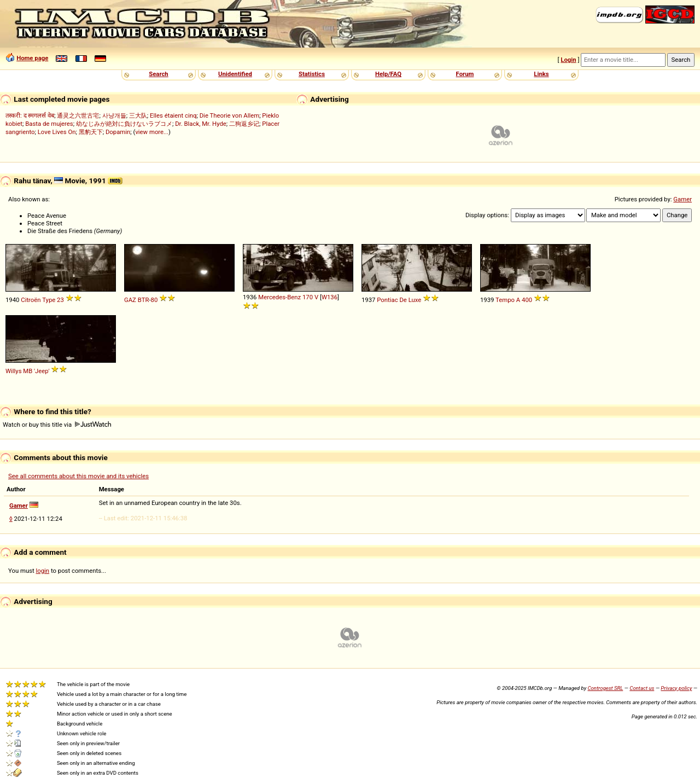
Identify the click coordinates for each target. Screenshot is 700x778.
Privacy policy (676, 688)
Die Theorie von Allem (229, 115)
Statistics (312, 74)
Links (541, 74)
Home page (32, 58)
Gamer (682, 199)
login (43, 571)
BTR (144, 300)
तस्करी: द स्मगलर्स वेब (30, 115)
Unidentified (235, 74)
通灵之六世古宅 (78, 115)
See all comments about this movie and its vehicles (78, 476)
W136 (329, 297)
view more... (152, 132)
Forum (465, 74)
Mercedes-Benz (279, 297)
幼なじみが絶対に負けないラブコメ (124, 124)
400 (527, 300)
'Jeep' (42, 371)
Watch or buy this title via (57, 425)
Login (568, 60)
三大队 (138, 115)
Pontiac (387, 300)
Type (49, 300)
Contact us (642, 688)
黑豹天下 (91, 132)
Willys (14, 371)
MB (28, 371)
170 (308, 297)
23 (60, 300)
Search (158, 74)
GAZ (130, 300)
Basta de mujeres (49, 124)
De (403, 300)
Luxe (415, 300)
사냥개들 (114, 115)
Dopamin (118, 132)
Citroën (31, 300)
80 (154, 300)
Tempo (505, 300)
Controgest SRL (605, 688)
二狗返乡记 (244, 124)
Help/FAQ (388, 74)
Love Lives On (57, 132)
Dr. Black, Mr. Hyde (201, 124)
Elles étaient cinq (173, 115)
